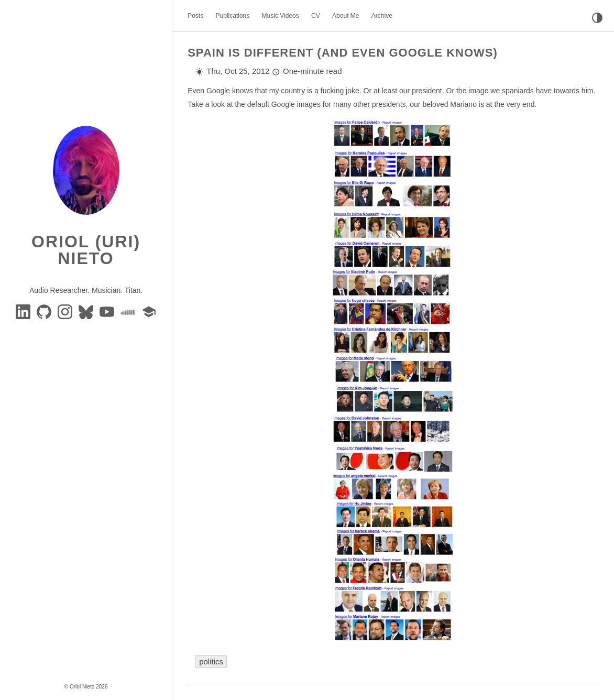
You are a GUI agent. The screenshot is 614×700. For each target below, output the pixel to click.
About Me (346, 16)
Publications (233, 16)
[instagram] (66, 311)
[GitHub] (45, 311)
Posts (195, 16)
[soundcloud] (129, 311)
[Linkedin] (24, 311)
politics (211, 661)
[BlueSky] (87, 311)
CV (316, 16)
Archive (382, 16)
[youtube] (108, 311)
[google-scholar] (149, 311)
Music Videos (281, 16)
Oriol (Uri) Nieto (86, 250)
